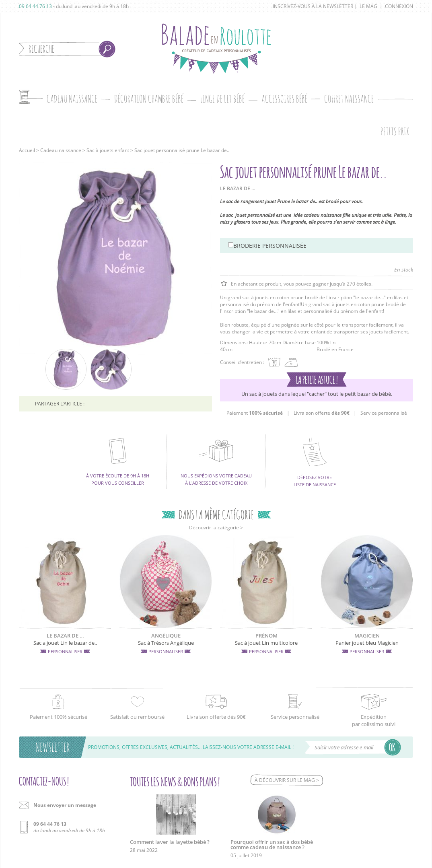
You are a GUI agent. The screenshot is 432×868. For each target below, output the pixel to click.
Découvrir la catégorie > (216, 528)
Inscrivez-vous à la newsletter (313, 6)
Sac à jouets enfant (108, 150)
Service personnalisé (384, 413)
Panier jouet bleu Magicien (367, 643)
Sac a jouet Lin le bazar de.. (65, 643)
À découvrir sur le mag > (287, 780)
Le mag (368, 6)
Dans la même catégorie (216, 515)
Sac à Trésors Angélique (166, 643)
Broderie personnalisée (270, 246)
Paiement (255, 413)
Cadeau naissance (61, 150)
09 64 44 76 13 (35, 6)
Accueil (27, 150)
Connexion (399, 6)
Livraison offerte (322, 413)
